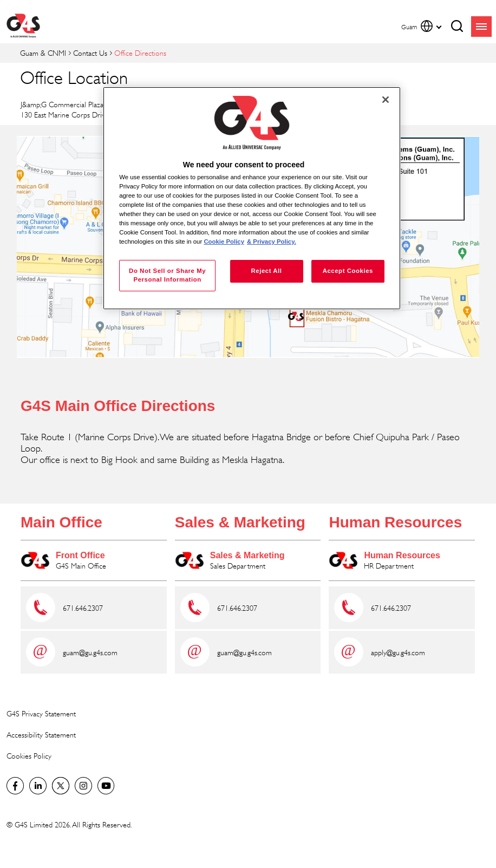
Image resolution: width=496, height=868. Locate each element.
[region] (252, 198)
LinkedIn (38, 786)
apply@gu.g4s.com (398, 652)
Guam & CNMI (43, 53)
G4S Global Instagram (83, 786)
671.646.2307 (83, 608)
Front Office (80, 555)
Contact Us (90, 53)
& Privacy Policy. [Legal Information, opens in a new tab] (272, 242)
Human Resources (395, 522)
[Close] (386, 100)
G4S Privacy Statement (41, 713)
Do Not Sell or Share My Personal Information (167, 275)
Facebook (15, 786)
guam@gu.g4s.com (90, 652)
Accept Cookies (348, 271)
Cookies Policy (29, 756)
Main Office (61, 522)
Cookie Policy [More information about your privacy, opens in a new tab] (224, 242)
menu (481, 27)
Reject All (266, 271)
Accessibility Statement (41, 735)
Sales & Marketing (240, 522)
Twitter (61, 786)
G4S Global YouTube (106, 786)
